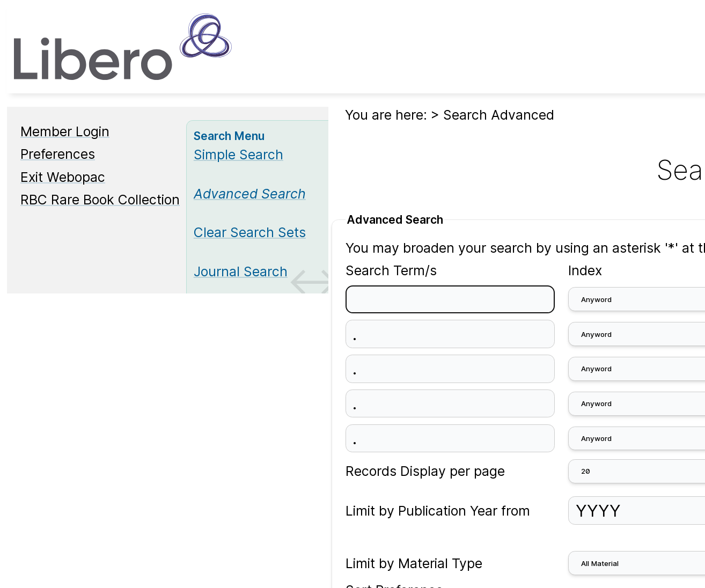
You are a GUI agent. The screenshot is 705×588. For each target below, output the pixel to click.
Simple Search (238, 155)
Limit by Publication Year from (438, 511)
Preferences (58, 154)
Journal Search (241, 271)
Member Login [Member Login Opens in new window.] (65, 131)
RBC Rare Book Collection (100, 200)
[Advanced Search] (250, 194)
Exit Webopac (63, 177)
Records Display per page (425, 471)
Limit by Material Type (414, 563)
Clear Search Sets (250, 232)
